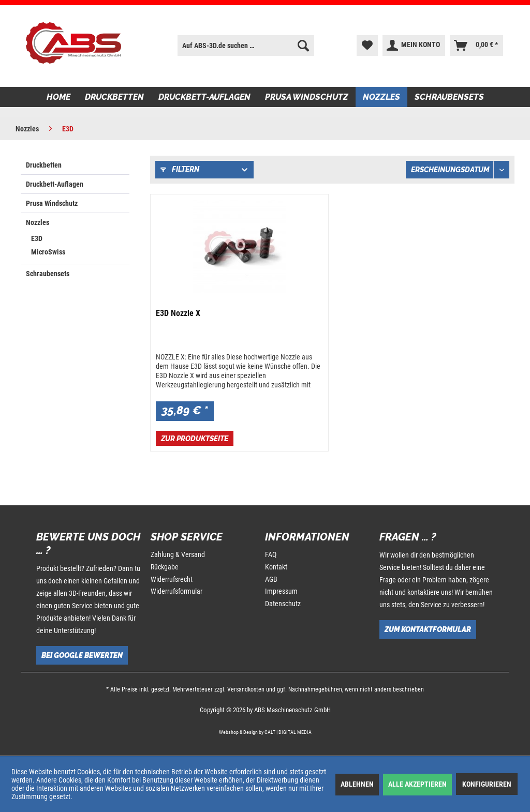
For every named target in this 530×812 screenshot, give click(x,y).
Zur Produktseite (195, 439)
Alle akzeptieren (417, 784)
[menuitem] (246, 46)
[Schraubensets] (449, 97)
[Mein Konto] (414, 46)
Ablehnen (357, 784)
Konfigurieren (487, 784)
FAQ (271, 554)
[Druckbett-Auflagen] (204, 97)
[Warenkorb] (476, 46)
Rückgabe (165, 567)
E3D (37, 238)
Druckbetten (44, 165)
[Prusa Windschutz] (307, 97)
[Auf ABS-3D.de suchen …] (246, 46)
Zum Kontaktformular (428, 629)
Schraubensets (48, 274)
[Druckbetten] (114, 97)
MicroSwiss (48, 252)
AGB (271, 579)
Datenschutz (283, 604)
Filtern (180, 169)
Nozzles (38, 222)
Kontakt (276, 567)
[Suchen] (303, 46)
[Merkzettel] (367, 46)
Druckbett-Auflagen (55, 184)
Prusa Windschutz (52, 203)
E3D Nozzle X (178, 313)
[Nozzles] (381, 97)
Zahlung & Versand (178, 554)
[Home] (58, 97)
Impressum (281, 591)
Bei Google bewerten (82, 655)
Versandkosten (246, 689)
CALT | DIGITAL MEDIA (288, 732)
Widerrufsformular (176, 591)
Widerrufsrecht (172, 579)
